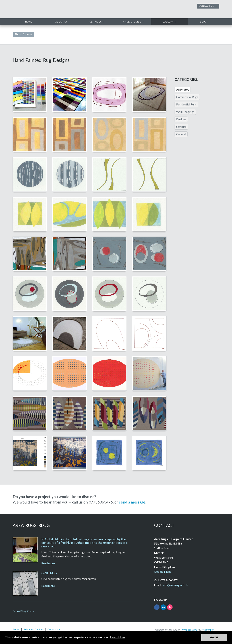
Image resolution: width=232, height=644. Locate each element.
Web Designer (190, 630)
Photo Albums (23, 34)
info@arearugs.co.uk (175, 585)
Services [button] (97, 22)
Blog (203, 22)
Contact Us (54, 629)
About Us (62, 22)
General (181, 134)
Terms (16, 629)
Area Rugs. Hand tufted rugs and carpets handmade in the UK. (54, 9)
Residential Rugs (186, 104)
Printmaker (208, 630)
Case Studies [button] (133, 22)
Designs (181, 119)
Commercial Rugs (187, 97)
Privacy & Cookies (34, 629)
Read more (48, 563)
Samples (181, 127)
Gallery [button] (169, 22)
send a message (132, 502)
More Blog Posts (23, 611)
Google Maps (163, 571)
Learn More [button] (117, 637)
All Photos (183, 89)
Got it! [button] (214, 637)
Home (35, 21)
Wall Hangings (185, 112)
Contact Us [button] (207, 6)
